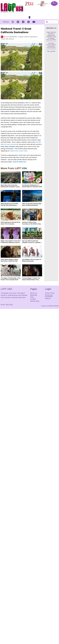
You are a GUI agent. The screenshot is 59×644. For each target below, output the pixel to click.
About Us (34, 293)
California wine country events (18, 151)
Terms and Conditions (49, 296)
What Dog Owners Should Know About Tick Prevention (10, 223)
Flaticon (48, 299)
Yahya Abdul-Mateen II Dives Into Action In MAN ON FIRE (9, 260)
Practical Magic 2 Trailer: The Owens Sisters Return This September (31, 279)
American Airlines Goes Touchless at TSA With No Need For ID (32, 223)
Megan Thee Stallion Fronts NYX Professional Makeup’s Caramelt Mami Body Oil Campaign (11, 242)
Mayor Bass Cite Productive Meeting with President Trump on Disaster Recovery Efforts (10, 186)
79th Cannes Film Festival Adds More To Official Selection (32, 204)
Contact (33, 299)
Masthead (34, 295)
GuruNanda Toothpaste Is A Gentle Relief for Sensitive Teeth (32, 186)
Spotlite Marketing (53, 306)
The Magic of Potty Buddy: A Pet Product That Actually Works (10, 279)
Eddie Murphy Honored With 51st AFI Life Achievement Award (9, 204)
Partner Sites (35, 301)
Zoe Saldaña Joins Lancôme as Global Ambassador (32, 260)
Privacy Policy (50, 293)
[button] (29, 17)
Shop (32, 297)
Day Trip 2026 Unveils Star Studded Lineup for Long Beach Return (32, 242)
